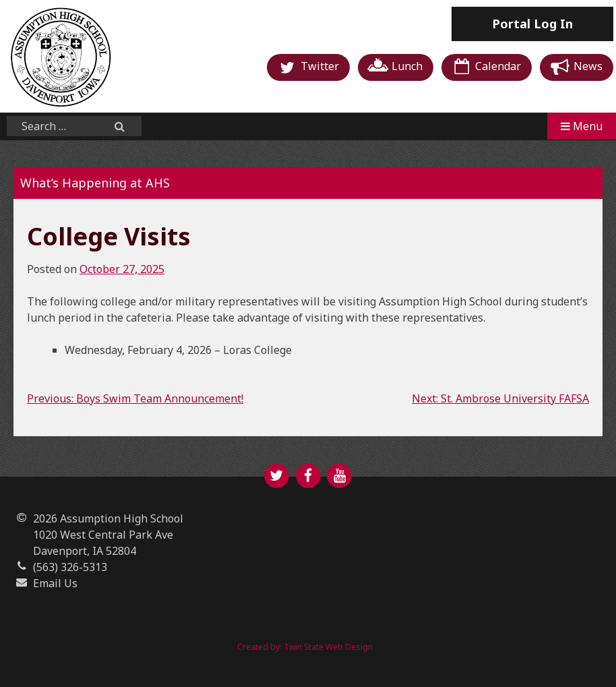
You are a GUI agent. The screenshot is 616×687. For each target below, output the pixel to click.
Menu (582, 126)
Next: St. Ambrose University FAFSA (500, 398)
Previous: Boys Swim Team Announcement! (135, 398)
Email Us (55, 583)
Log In (532, 24)
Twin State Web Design (328, 647)
